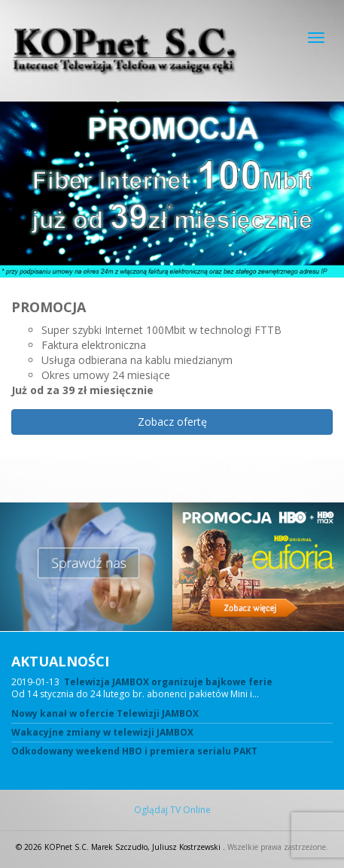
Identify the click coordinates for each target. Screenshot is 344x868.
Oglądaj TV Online (172, 810)
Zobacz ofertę (172, 422)
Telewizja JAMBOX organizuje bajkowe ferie (168, 682)
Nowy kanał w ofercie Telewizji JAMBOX (105, 714)
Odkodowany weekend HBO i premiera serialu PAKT (134, 751)
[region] (172, 302)
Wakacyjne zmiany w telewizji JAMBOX (102, 733)
